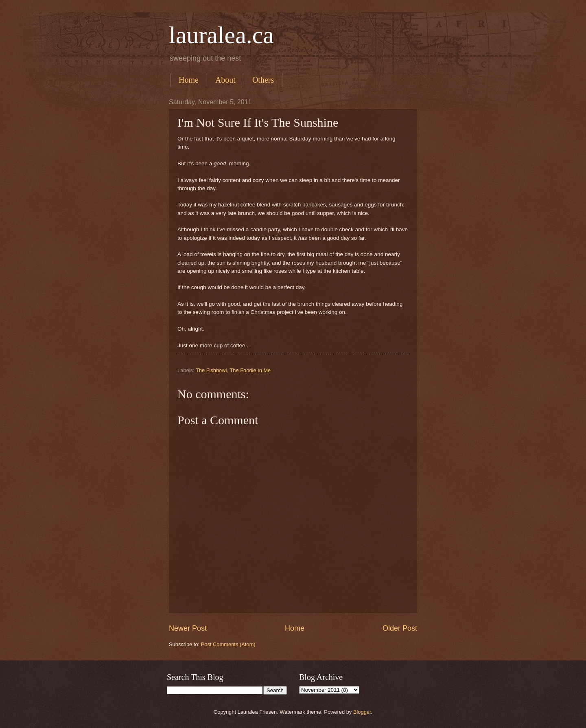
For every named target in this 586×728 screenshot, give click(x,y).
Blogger (362, 712)
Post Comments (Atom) (228, 644)
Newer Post (188, 628)
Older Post (400, 628)
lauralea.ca (221, 35)
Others (263, 80)
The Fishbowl (211, 370)
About (225, 80)
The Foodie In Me (250, 370)
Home (189, 80)
